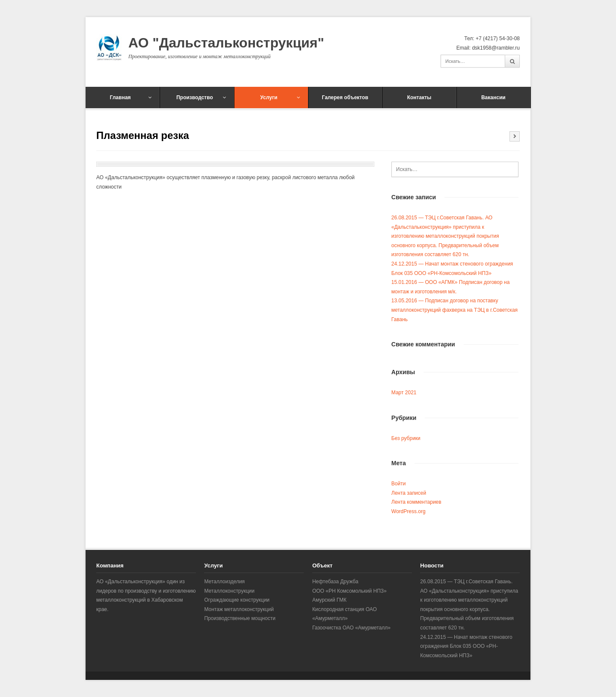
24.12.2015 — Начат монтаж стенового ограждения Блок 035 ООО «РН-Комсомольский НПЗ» (466, 646)
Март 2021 (404, 393)
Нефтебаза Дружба (335, 582)
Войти (399, 484)
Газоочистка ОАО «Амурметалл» (351, 628)
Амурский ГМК (329, 600)
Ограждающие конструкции (237, 600)
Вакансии (493, 97)
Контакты (419, 97)
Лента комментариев (416, 502)
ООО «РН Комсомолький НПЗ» (349, 591)
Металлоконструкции (229, 591)
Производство (201, 97)
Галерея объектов (345, 97)
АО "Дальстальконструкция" (226, 43)
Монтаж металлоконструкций (239, 609)
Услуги (280, 97)
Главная (131, 97)
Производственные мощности (240, 618)
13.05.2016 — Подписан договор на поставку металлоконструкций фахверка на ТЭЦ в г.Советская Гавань (455, 310)
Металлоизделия (224, 582)
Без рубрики (406, 438)
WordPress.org (409, 511)
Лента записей (409, 493)
